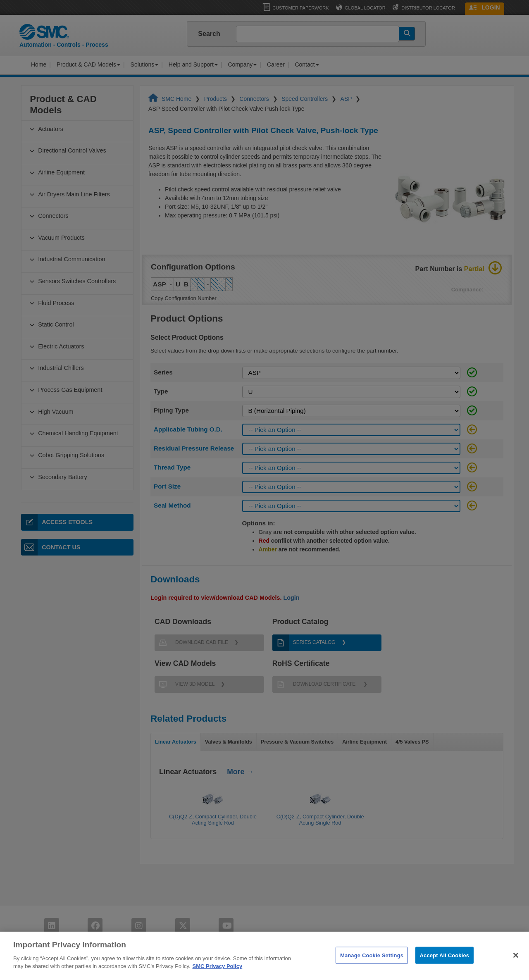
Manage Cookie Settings (372, 967)
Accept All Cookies (445, 967)
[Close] (516, 966)
